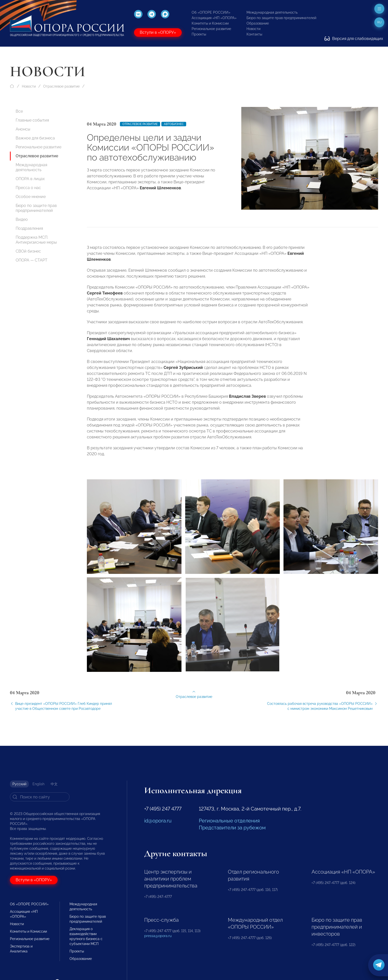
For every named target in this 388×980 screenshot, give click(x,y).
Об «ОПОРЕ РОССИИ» (211, 12)
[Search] (40, 797)
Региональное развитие (211, 29)
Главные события (32, 120)
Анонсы (23, 129)
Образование (258, 23)
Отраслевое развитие (61, 86)
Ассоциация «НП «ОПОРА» (214, 18)
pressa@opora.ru (158, 936)
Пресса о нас (28, 188)
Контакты (254, 34)
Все (19, 111)
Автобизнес (174, 124)
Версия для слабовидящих (354, 39)
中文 (54, 784)
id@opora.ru (158, 821)
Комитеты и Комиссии (210, 23)
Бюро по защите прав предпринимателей (281, 18)
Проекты (199, 34)
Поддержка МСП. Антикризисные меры (36, 240)
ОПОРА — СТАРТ (32, 260)
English (38, 784)
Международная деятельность (272, 12)
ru (379, 22)
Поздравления (29, 228)
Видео (22, 219)
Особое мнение (31, 197)
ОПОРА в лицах (30, 179)
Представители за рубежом (232, 828)
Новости (253, 29)
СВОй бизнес (28, 251)
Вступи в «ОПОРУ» (158, 32)
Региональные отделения (229, 821)
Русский (19, 784)
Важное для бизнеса (35, 138)
